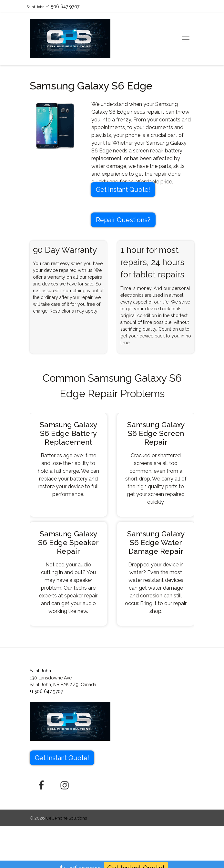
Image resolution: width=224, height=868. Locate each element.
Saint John (36, 7)
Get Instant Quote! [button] (123, 190)
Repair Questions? (123, 220)
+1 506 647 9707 (63, 6)
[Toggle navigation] (186, 39)
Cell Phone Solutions (66, 818)
